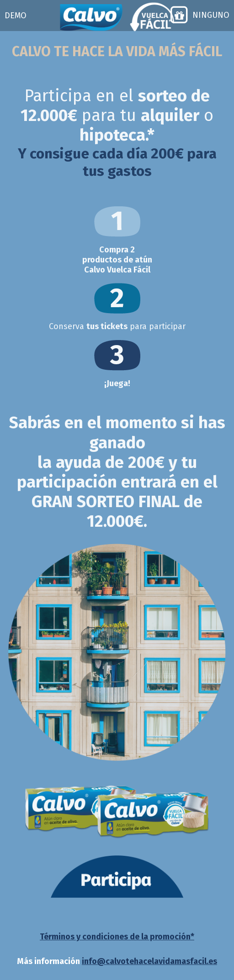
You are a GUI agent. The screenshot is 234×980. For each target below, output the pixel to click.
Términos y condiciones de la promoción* (117, 937)
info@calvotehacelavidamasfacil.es (149, 961)
